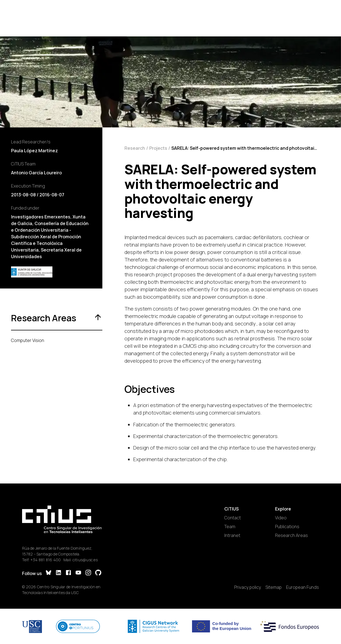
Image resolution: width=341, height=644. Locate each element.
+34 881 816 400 (46, 560)
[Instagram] (88, 573)
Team (230, 527)
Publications (287, 527)
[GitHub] (98, 573)
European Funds (303, 587)
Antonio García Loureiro (36, 173)
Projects (158, 148)
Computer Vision (28, 340)
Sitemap (274, 587)
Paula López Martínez (34, 151)
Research (135, 148)
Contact (233, 518)
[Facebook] (68, 573)
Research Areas (291, 535)
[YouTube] (78, 573)
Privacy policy (248, 587)
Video (281, 518)
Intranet (232, 535)
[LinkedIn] (58, 573)
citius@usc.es (85, 560)
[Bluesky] (49, 573)
